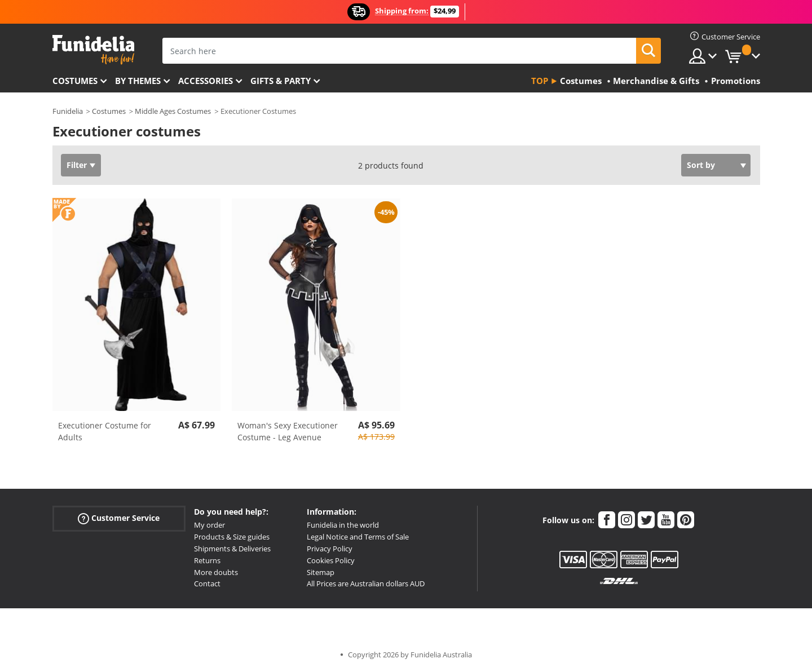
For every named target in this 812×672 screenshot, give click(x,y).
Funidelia (68, 111)
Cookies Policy (331, 560)
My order (209, 525)
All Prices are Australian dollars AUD (366, 583)
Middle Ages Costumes (173, 111)
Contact (207, 583)
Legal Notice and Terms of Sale (358, 537)
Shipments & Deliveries (232, 549)
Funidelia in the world (343, 525)
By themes (138, 81)
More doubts (216, 572)
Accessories (206, 81)
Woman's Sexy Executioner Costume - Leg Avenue (288, 431)
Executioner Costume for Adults (105, 431)
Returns (207, 560)
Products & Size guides (232, 537)
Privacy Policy (330, 549)
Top (540, 81)
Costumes (75, 81)
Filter (77, 165)
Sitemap (321, 572)
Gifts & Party (281, 81)
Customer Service (119, 518)
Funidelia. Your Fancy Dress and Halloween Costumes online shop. (93, 50)
